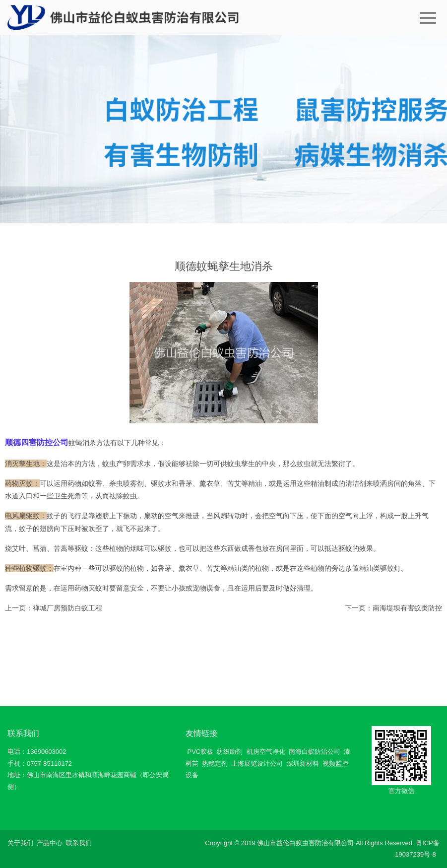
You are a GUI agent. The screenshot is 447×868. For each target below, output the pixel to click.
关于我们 (20, 843)
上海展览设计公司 (257, 764)
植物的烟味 (127, 548)
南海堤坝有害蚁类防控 (407, 608)
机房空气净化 (266, 752)
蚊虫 (304, 464)
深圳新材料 (303, 764)
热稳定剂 (215, 764)
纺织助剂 (230, 752)
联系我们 (23, 733)
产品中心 (50, 843)
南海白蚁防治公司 (315, 752)
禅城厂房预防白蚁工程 (67, 608)
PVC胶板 (200, 752)
